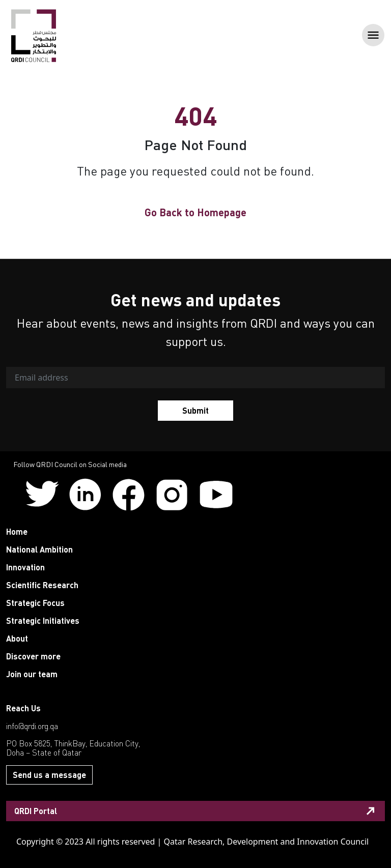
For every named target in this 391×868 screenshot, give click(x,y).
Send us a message (49, 775)
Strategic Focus (35, 603)
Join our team (32, 674)
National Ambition (39, 549)
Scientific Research (42, 585)
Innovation (25, 567)
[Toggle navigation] (370, 36)
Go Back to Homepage (195, 212)
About (17, 638)
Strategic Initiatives (43, 620)
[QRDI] (34, 35)
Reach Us (23, 708)
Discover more (33, 656)
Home (17, 531)
